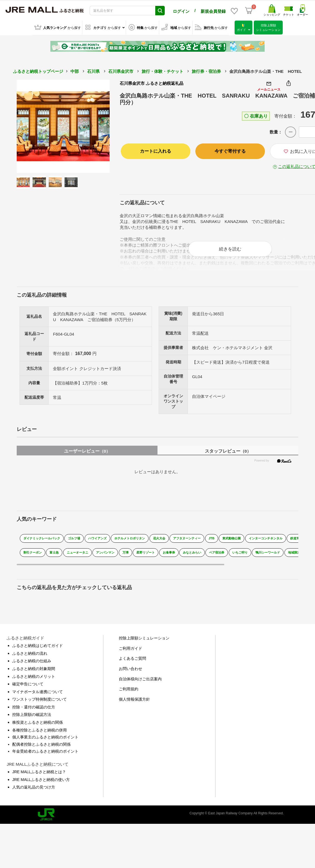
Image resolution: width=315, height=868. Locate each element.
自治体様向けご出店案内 (140, 683)
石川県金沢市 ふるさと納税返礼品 (152, 82)
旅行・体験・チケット (163, 70)
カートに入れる (156, 150)
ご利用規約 (129, 693)
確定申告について (28, 688)
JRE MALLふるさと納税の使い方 (41, 784)
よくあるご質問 (132, 663)
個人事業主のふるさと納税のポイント (45, 741)
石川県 (93, 70)
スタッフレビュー (228, 455)
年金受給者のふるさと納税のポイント (45, 756)
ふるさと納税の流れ (30, 658)
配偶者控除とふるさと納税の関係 (41, 748)
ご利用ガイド (131, 653)
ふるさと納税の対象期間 (34, 673)
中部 (75, 70)
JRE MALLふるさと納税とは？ (39, 776)
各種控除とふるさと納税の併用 (40, 734)
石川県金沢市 (121, 70)
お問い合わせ (131, 673)
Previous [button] (32, 125)
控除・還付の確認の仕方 (34, 711)
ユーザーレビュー (87, 455)
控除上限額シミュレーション (144, 642)
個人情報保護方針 (134, 703)
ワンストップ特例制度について (40, 703)
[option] (63, 125)
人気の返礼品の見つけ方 (34, 791)
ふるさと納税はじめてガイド (38, 650)
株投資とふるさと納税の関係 (38, 726)
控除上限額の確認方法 (32, 719)
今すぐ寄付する (230, 150)
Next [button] (94, 125)
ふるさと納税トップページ (38, 70)
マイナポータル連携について (38, 696)
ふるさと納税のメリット (34, 681)
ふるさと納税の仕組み (32, 665)
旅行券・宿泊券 (206, 70)
